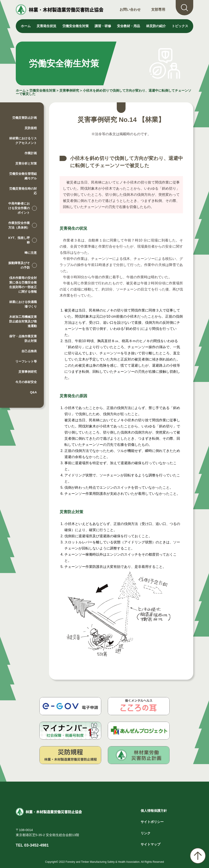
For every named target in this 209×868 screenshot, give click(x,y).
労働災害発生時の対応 (23, 191)
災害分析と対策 (26, 163)
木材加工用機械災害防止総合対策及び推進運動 (23, 321)
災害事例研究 (69, 90)
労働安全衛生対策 (43, 90)
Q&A (33, 392)
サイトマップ (151, 844)
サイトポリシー (152, 822)
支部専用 (158, 10)
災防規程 (31, 128)
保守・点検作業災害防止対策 (23, 339)
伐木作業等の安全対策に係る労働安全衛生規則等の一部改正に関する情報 (23, 285)
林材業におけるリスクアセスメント (23, 141)
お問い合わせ (130, 10)
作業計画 (31, 153)
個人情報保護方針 (154, 811)
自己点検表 (29, 351)
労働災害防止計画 (25, 118)
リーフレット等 (26, 361)
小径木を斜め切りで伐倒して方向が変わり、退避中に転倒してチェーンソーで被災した (104, 92)
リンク (146, 833)
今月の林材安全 (26, 382)
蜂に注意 (31, 253)
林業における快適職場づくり (23, 304)
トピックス (180, 26)
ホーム (26, 26)
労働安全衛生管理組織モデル (23, 176)
